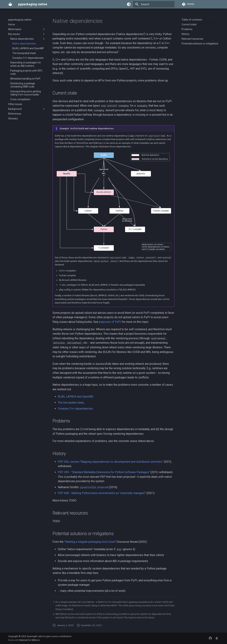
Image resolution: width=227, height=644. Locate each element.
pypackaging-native (20, 20)
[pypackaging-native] (10, 4)
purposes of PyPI (110, 322)
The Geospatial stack (71, 403)
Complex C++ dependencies (75, 409)
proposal (94, 487)
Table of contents (192, 20)
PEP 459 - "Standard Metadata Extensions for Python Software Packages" (104, 472)
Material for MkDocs (30, 640)
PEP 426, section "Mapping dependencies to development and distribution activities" (110, 462)
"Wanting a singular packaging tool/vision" (90, 542)
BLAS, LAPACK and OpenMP (75, 397)
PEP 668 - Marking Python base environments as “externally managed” (102, 493)
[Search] (154, 4)
